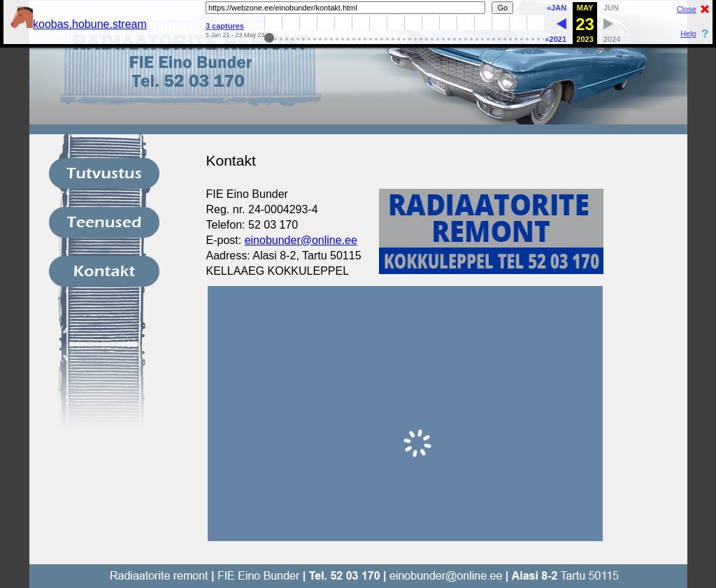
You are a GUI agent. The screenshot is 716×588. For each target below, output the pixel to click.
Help (688, 34)
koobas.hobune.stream (79, 24)
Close (687, 9)
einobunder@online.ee (301, 240)
